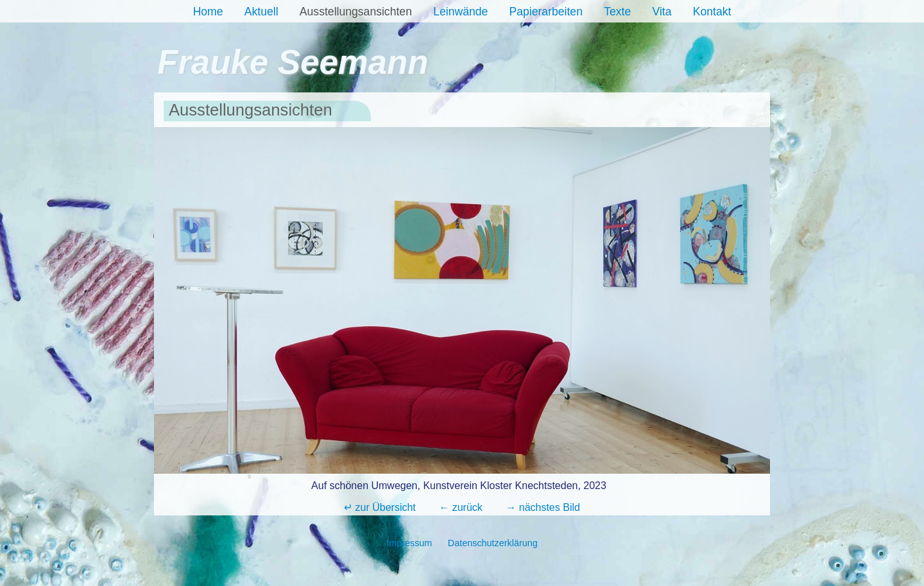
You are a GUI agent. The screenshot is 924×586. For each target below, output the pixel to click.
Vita (662, 12)
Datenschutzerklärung (493, 543)
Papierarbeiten (546, 12)
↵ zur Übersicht (380, 507)
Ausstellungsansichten (356, 12)
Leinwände (460, 12)
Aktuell (261, 12)
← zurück (461, 507)
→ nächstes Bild (543, 507)
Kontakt (712, 12)
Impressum (409, 543)
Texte (617, 12)
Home (208, 12)
